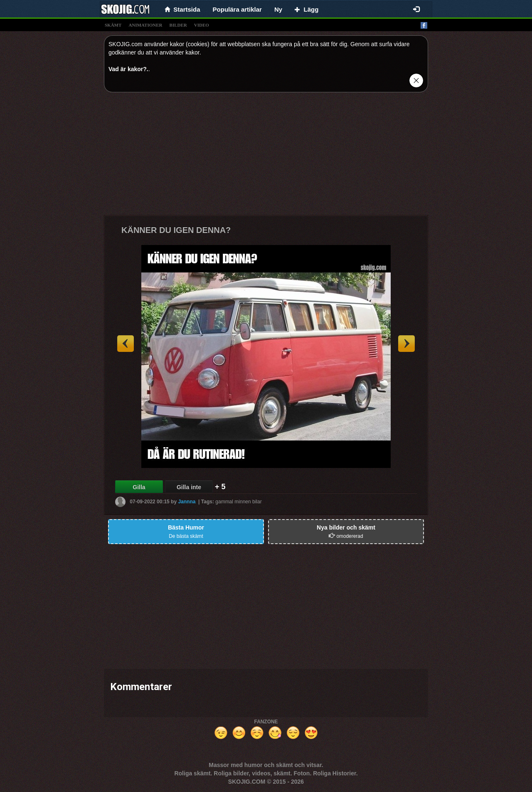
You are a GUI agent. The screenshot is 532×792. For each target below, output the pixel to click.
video (202, 25)
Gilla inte (189, 487)
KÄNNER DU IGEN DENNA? (176, 230)
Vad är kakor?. (128, 69)
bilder (178, 25)
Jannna (187, 502)
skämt (113, 25)
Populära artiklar (237, 9)
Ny (278, 9)
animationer (145, 25)
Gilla (139, 487)
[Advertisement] (266, 157)
